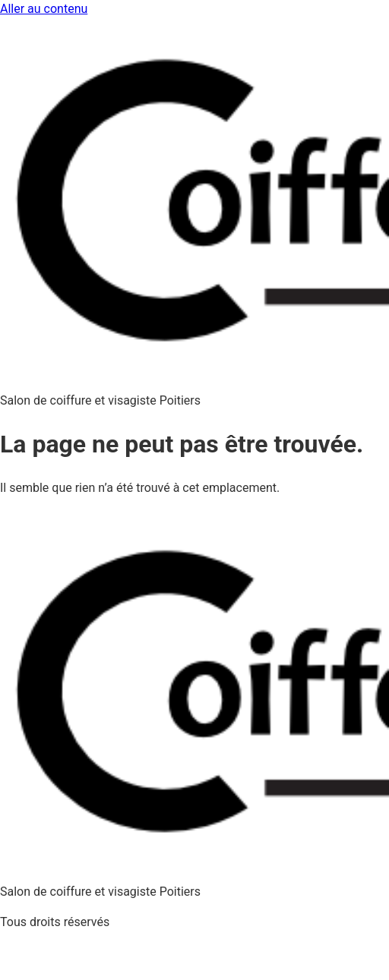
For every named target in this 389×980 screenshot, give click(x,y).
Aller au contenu (44, 9)
